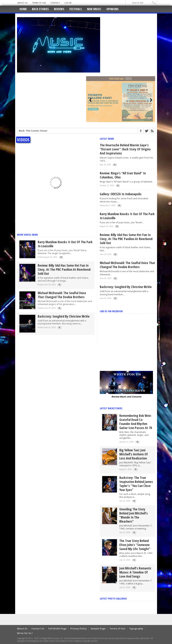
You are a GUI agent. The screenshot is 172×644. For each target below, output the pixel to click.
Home (23, 9)
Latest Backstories (111, 408)
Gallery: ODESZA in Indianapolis (121, 194)
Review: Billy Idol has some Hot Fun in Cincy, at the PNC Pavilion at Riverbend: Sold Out (64, 269)
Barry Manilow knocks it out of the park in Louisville (65, 244)
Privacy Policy (79, 629)
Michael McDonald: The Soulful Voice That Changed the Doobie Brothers (62, 295)
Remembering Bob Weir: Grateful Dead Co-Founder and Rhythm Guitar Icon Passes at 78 (136, 422)
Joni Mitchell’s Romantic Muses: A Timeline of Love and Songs (135, 572)
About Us (22, 3)
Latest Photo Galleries (113, 599)
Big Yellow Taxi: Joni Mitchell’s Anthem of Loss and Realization (134, 454)
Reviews (59, 9)
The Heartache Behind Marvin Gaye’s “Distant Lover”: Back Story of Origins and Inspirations (125, 149)
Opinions (113, 9)
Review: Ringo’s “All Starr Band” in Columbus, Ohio (123, 175)
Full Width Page (57, 629)
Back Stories (40, 9)
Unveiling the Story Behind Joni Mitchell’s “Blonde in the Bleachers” (134, 515)
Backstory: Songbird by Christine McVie (64, 316)
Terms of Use (39, 3)
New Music (94, 9)
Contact (55, 3)
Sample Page (98, 629)
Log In (68, 3)
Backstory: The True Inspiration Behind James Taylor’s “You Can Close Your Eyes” (136, 484)
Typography (136, 629)
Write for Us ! (25, 633)
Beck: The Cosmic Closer (33, 131)
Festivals (76, 9)
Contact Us (38, 629)
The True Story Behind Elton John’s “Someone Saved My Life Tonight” (135, 545)
